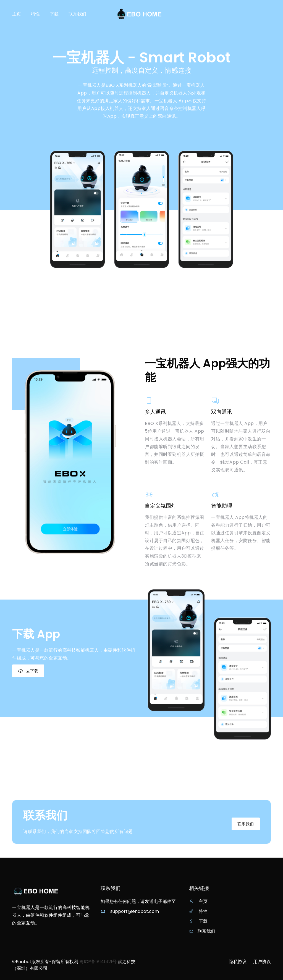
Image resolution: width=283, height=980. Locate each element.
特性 (35, 14)
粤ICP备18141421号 (98, 962)
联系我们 (77, 14)
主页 (17, 14)
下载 (54, 14)
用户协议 (262, 962)
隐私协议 (238, 962)
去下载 (28, 671)
